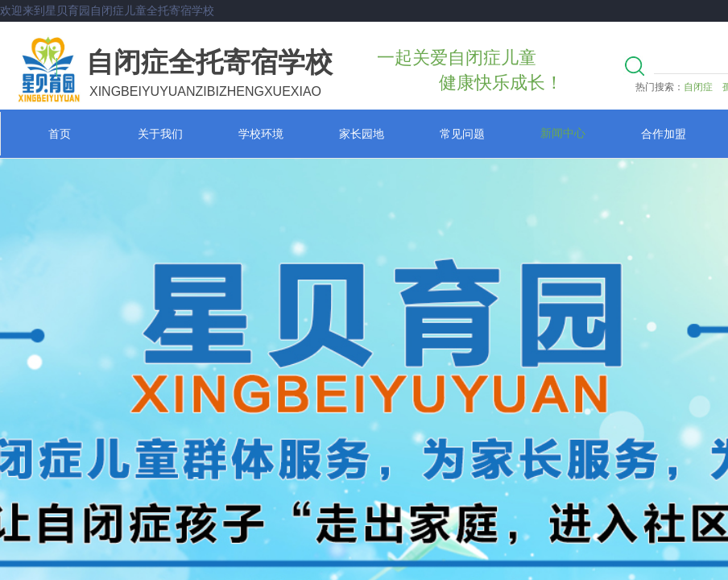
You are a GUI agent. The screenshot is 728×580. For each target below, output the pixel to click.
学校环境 (261, 134)
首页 (60, 134)
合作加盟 (664, 134)
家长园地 (362, 134)
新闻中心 (563, 133)
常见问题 (462, 134)
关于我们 (160, 134)
